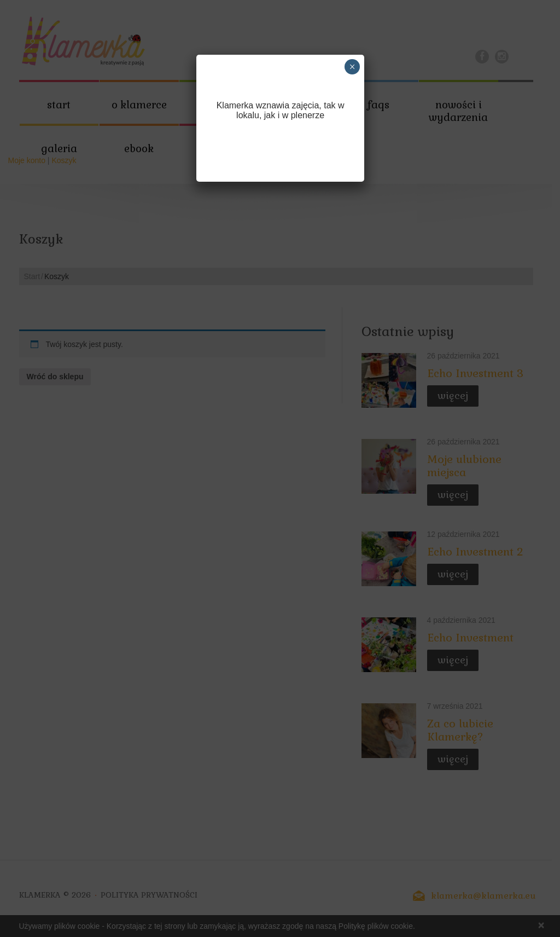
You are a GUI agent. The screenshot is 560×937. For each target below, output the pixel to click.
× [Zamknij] (352, 67)
